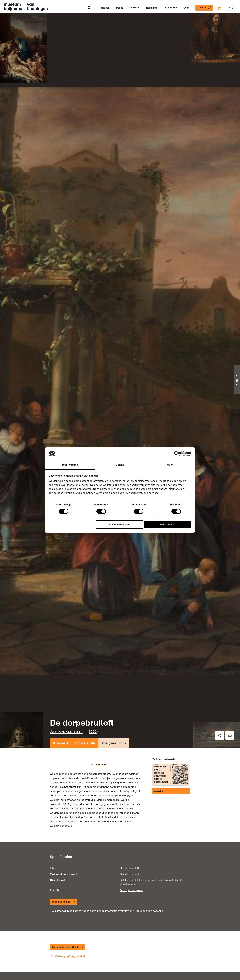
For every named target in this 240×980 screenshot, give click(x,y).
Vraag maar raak (114, 712)
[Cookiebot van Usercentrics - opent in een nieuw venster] (177, 454)
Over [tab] (170, 465)
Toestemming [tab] (70, 465)
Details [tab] (120, 465)
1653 (93, 699)
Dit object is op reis (131, 858)
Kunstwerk (61, 712)
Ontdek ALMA (85, 712)
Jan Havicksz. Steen (66, 699)
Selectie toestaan (120, 525)
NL (231, 8)
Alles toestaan (168, 525)
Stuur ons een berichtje (149, 879)
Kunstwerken (34, 22)
